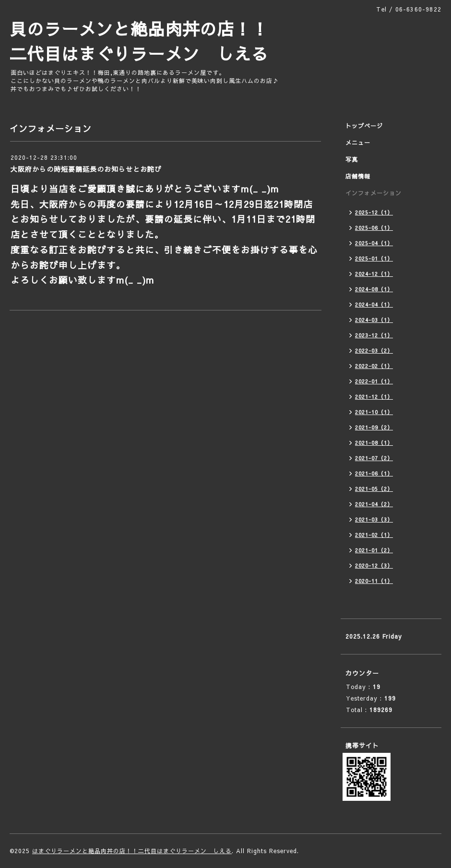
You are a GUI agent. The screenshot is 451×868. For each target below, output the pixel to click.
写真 (352, 159)
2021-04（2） (374, 504)
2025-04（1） (374, 243)
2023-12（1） (374, 335)
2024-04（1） (374, 304)
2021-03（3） (374, 519)
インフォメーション (374, 193)
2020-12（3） (374, 565)
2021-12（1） (374, 397)
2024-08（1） (374, 289)
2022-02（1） (374, 366)
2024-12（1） (374, 274)
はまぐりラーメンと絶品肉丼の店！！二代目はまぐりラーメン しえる (132, 851)
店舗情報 (358, 176)
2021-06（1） (374, 473)
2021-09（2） (374, 427)
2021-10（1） (374, 412)
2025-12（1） (374, 212)
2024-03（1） (374, 320)
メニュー (358, 143)
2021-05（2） (374, 489)
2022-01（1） (374, 381)
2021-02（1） (374, 535)
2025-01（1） (374, 258)
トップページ (364, 126)
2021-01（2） (374, 550)
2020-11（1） (374, 581)
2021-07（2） (374, 458)
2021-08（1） (374, 443)
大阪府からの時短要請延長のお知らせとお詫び (86, 169)
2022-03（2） (374, 351)
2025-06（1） (374, 228)
